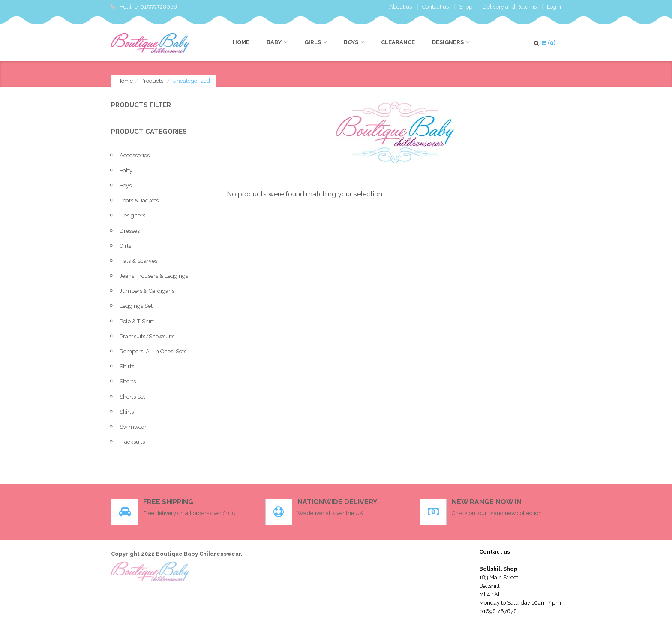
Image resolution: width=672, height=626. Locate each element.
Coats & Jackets (139, 200)
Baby (274, 42)
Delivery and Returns (510, 7)
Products (152, 81)
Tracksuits (132, 442)
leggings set (136, 306)
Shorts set (132, 397)
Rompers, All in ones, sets (153, 351)
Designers (448, 42)
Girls (313, 42)
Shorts (128, 381)
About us (400, 7)
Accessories (135, 155)
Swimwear (133, 427)
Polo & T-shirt (137, 321)
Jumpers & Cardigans (147, 291)
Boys (351, 42)
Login (554, 7)
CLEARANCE (398, 42)
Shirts (127, 366)
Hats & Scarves (138, 261)
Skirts (127, 412)
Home (241, 42)
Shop (466, 7)
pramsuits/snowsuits (147, 336)
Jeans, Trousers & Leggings (154, 276)
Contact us (435, 7)
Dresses (130, 231)
